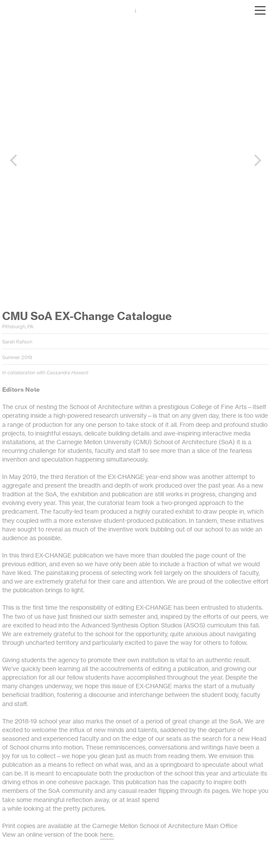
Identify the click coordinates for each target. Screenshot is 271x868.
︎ (260, 11)
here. (107, 835)
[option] (135, 160)
